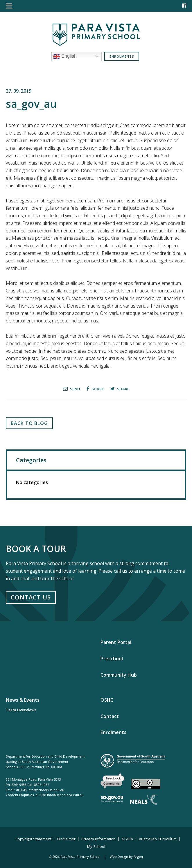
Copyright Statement (33, 839)
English (65, 57)
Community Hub (119, 675)
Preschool (112, 659)
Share (95, 389)
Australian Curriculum (158, 839)
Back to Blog (29, 423)
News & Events (23, 700)
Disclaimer (66, 839)
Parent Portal (116, 642)
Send (71, 389)
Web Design (119, 856)
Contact (110, 716)
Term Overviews (21, 710)
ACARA (127, 839)
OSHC (107, 700)
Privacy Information (98, 839)
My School (96, 846)
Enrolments (122, 56)
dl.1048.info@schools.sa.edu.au (40, 790)
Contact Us (31, 597)
